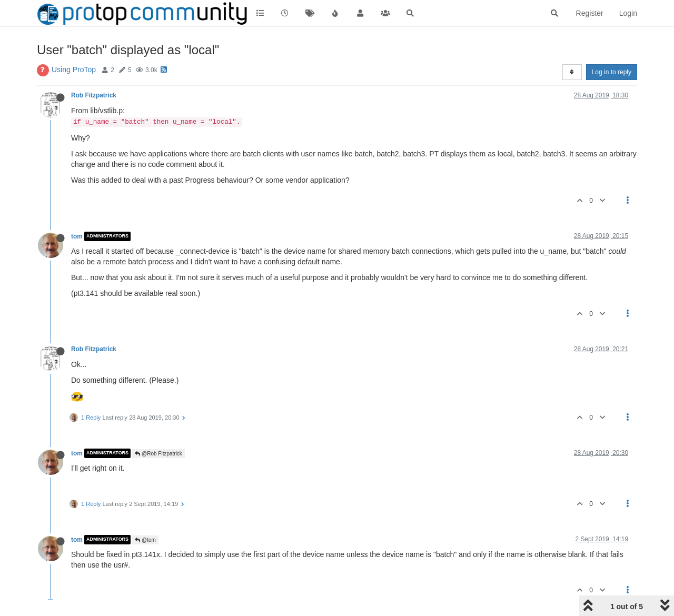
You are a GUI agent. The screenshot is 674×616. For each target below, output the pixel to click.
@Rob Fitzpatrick (158, 454)
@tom (145, 540)
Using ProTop (74, 69)
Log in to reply (612, 72)
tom (77, 236)
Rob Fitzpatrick (94, 95)
